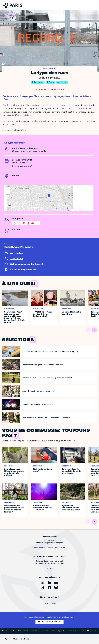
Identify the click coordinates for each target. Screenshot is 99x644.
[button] (49, 196)
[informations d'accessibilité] (26, 223)
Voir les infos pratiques (50, 89)
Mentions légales (9, 631)
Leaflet (73, 210)
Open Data (62, 631)
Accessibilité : (33, 631)
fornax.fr (43, 121)
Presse (53, 631)
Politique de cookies (77, 631)
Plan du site (92, 631)
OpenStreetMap (84, 210)
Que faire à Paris (21, 639)
